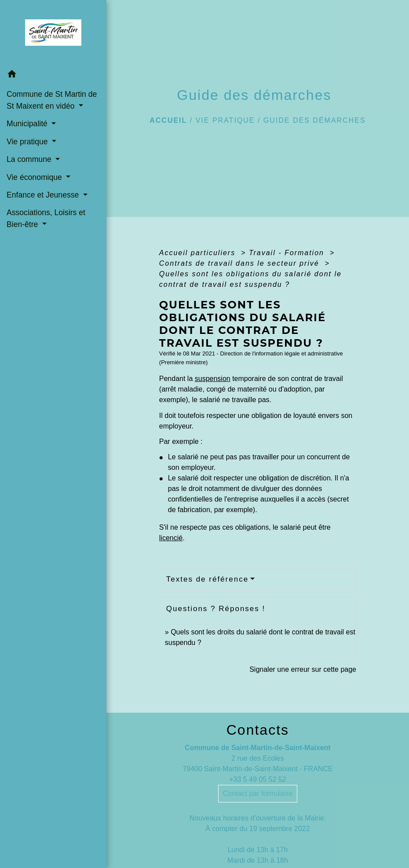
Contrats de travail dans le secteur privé (241, 263)
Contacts (258, 730)
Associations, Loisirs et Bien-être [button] (46, 218)
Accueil (168, 120)
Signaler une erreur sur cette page (303, 669)
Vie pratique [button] (28, 142)
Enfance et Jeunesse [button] (44, 195)
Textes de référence (207, 579)
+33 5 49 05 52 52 (257, 779)
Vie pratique (225, 120)
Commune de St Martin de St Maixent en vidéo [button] (52, 100)
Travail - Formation (288, 253)
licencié (171, 538)
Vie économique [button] (35, 177)
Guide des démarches (315, 120)
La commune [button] (30, 159)
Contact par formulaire (258, 793)
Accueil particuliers (199, 253)
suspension (213, 379)
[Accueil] (53, 33)
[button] (53, 75)
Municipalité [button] (28, 124)
